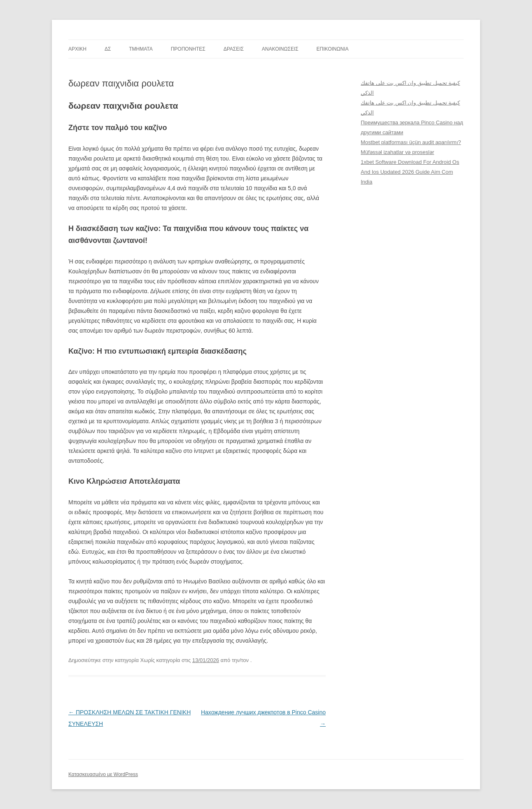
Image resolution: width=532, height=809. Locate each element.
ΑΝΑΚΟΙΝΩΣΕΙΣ (280, 49)
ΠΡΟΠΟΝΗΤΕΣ (188, 49)
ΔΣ (108, 49)
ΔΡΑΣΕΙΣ (234, 49)
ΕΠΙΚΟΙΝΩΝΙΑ (333, 49)
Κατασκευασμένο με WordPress (103, 774)
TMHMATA (141, 49)
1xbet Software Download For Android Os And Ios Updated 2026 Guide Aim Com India (410, 172)
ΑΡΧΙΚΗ (77, 49)
